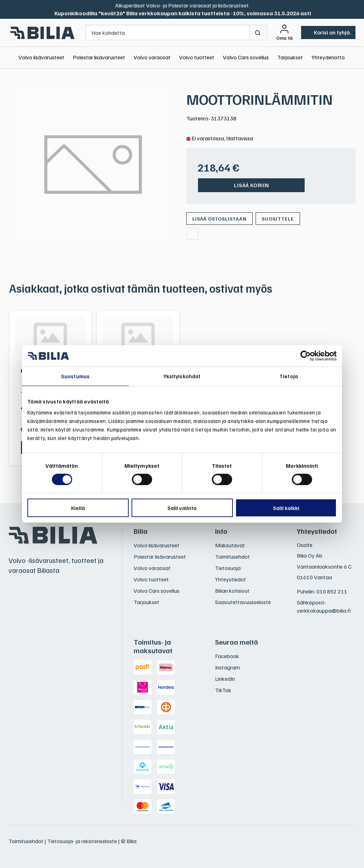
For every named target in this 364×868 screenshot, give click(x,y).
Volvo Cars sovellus (246, 57)
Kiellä (78, 508)
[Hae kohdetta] (167, 32)
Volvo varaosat (152, 57)
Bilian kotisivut (232, 591)
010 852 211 (332, 591)
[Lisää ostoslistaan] (220, 219)
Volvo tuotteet (197, 57)
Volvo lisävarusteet (41, 57)
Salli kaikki (286, 508)
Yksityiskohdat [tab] (182, 376)
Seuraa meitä (237, 642)
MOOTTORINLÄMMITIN (259, 99)
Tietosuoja (228, 568)
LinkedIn (225, 679)
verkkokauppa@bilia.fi (324, 611)
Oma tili (284, 38)
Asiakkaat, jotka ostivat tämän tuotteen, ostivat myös (141, 288)
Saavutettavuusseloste (243, 602)
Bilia (141, 531)
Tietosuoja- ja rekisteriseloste (82, 841)
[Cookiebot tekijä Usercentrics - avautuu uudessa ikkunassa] (306, 356)
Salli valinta (182, 508)
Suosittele (278, 219)
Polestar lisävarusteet (99, 57)
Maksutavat (230, 545)
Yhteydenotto (328, 57)
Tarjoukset (290, 57)
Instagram (227, 667)
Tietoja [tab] (289, 376)
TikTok (223, 690)
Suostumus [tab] (75, 376)
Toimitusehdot (232, 557)
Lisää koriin (251, 185)
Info (221, 531)
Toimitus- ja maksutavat (153, 646)
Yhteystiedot (231, 579)
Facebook (227, 656)
